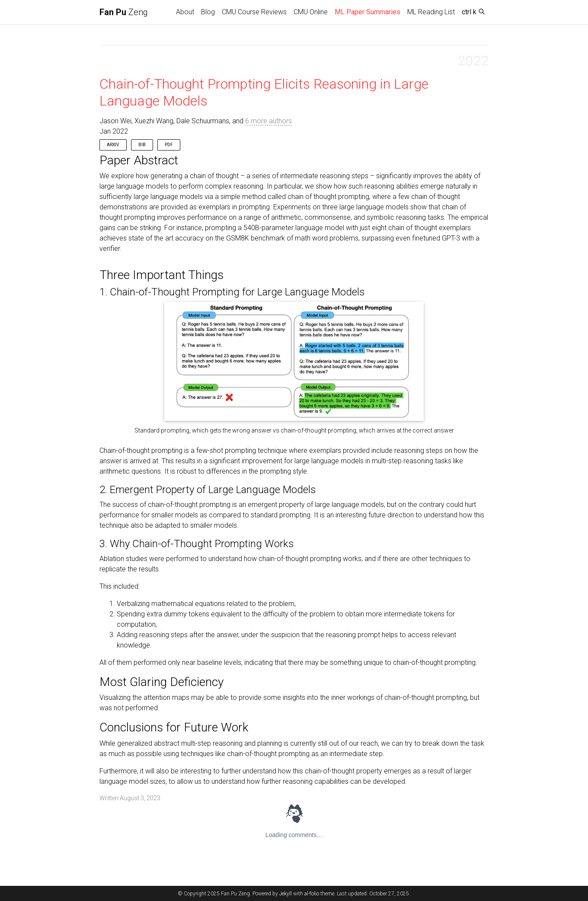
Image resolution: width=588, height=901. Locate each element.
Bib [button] (142, 145)
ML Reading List (431, 12)
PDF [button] (169, 145)
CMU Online (311, 12)
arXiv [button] (113, 145)
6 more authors (268, 121)
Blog (208, 12)
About (185, 12)
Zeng (124, 12)
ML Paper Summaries (369, 11)
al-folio (312, 894)
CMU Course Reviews (254, 12)
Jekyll (286, 894)
